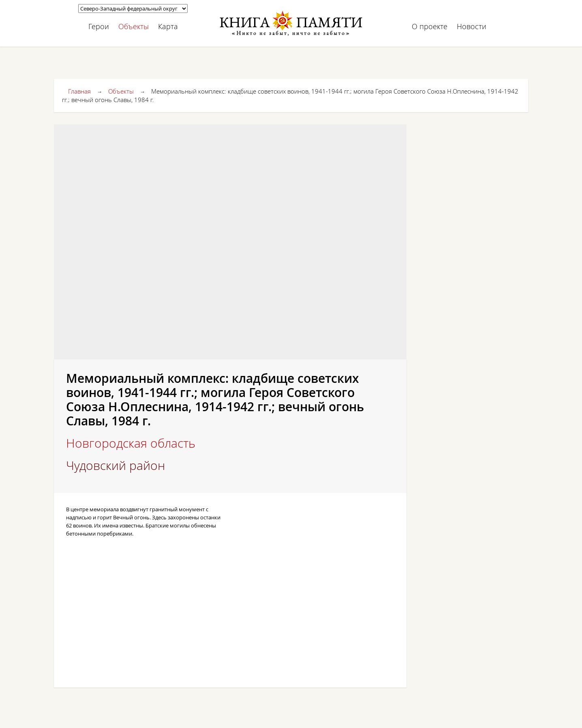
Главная (79, 91)
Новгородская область (131, 443)
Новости (472, 26)
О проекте (430, 26)
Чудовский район (116, 465)
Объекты (134, 26)
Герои (99, 26)
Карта (168, 26)
